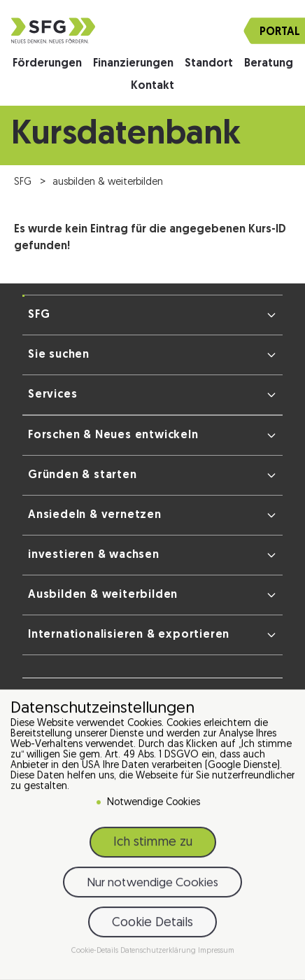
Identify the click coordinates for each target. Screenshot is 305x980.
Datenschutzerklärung (159, 955)
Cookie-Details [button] (96, 955)
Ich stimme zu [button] (153, 847)
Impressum (216, 955)
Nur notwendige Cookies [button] (152, 887)
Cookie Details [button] (152, 926)
